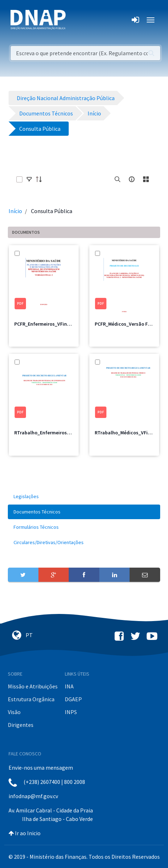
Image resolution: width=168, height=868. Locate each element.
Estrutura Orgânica (31, 699)
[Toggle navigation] (76, 20)
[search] (117, 179)
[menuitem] (84, 497)
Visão (14, 712)
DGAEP (73, 699)
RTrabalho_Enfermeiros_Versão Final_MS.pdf (65, 433)
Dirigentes (21, 725)
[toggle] (29, 179)
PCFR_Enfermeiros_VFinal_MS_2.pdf (54, 324)
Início (15, 211)
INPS (71, 712)
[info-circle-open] (132, 179)
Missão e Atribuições (33, 686)
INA (69, 686)
